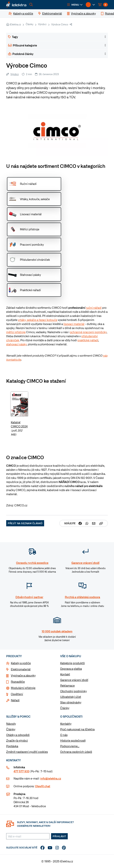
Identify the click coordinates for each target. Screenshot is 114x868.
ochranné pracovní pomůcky (88, 332)
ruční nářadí (94, 308)
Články (30, 24)
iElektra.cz (15, 24)
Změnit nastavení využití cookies (27, 752)
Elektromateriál (21, 669)
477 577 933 (21, 771)
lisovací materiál (74, 324)
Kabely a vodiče (21, 663)
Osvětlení (17, 694)
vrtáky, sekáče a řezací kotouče (38, 320)
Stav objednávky (71, 702)
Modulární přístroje (23, 688)
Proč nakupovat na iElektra (77, 729)
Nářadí (15, 700)
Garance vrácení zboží (74, 680)
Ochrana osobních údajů (76, 752)
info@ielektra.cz (51, 778)
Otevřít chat (43, 786)
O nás (64, 735)
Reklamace (67, 685)
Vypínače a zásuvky (23, 675)
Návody (11, 724)
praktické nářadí (88, 340)
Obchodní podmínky (73, 691)
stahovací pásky (16, 344)
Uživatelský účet (71, 697)
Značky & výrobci (17, 740)
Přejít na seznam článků (25, 523)
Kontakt (65, 674)
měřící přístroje (16, 332)
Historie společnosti (73, 740)
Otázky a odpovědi (18, 735)
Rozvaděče (18, 682)
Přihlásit (59, 836)
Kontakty (66, 724)
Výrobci (42, 24)
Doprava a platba (71, 669)
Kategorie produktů (72, 663)
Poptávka (12, 746)
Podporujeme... (70, 746)
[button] (75, 5)
